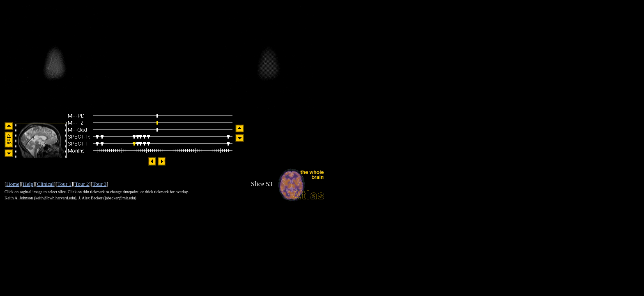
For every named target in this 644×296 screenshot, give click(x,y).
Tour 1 (64, 184)
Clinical (45, 184)
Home (13, 184)
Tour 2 (82, 184)
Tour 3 (99, 184)
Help (28, 184)
